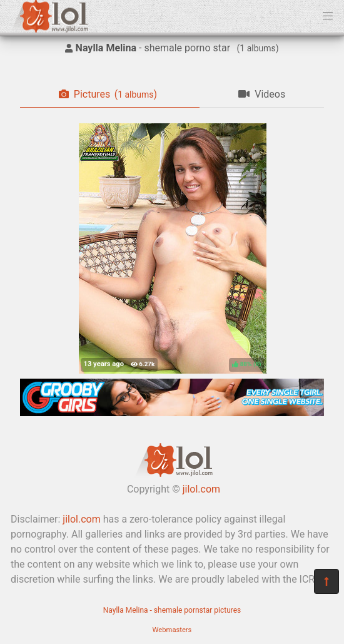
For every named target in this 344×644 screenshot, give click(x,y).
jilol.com (201, 489)
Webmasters (172, 630)
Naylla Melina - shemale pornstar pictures (172, 610)
